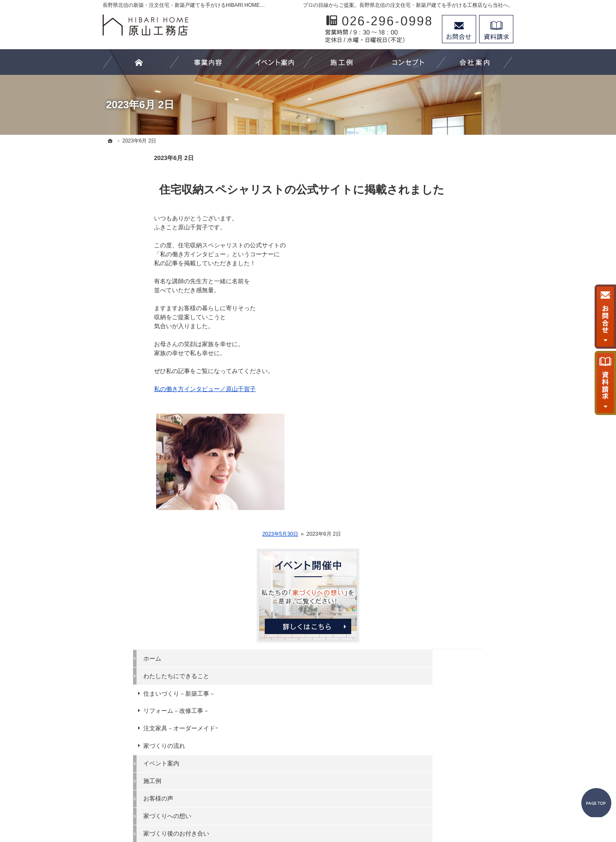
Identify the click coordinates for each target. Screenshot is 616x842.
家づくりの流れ (442, 351)
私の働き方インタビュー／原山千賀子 (154, 389)
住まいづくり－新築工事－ (457, 298)
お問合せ (459, 29)
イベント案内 (439, 368)
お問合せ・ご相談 (445, 508)
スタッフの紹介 (442, 491)
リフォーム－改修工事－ (454, 316)
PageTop (589, 760)
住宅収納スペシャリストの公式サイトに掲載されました (250, 190)
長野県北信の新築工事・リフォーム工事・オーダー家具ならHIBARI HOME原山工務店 (296, 804)
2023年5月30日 (229, 534)
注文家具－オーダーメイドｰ (458, 333)
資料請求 (496, 29)
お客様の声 (436, 403)
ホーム (430, 263)
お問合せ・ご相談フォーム (462, 768)
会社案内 (433, 456)
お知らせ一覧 (439, 526)
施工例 (430, 386)
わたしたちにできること (454, 281)
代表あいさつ (439, 473)
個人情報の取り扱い (448, 543)
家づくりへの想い (445, 421)
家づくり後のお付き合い (454, 438)
